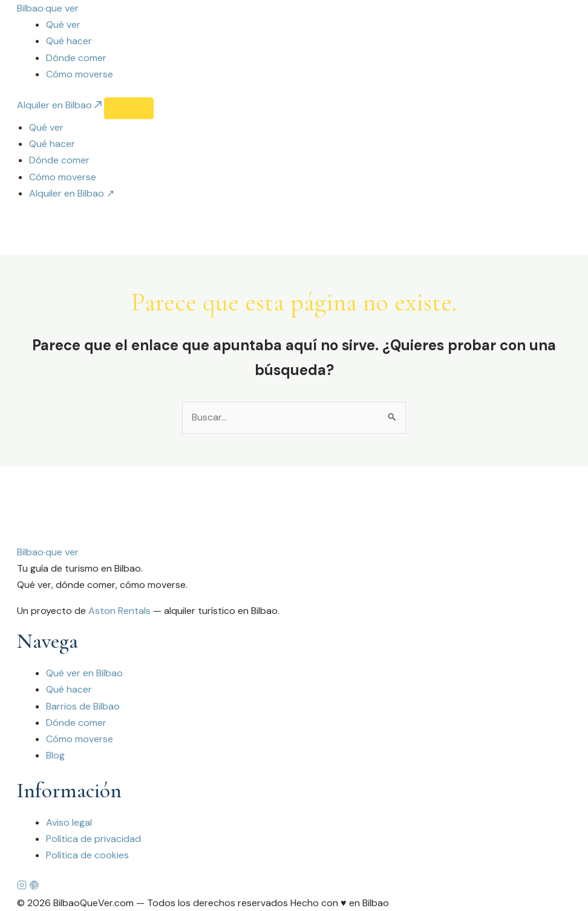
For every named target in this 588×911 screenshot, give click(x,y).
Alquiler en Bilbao (60, 105)
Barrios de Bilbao (83, 706)
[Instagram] (23, 887)
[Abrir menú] (129, 108)
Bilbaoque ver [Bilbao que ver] (48, 552)
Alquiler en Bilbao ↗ (72, 193)
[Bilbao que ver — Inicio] (48, 8)
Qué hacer (69, 41)
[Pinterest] (34, 887)
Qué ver (63, 24)
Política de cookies (87, 856)
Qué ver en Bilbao (84, 674)
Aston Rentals (119, 611)
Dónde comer (76, 58)
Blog (55, 755)
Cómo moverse (80, 74)
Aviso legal (69, 822)
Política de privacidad (93, 839)
